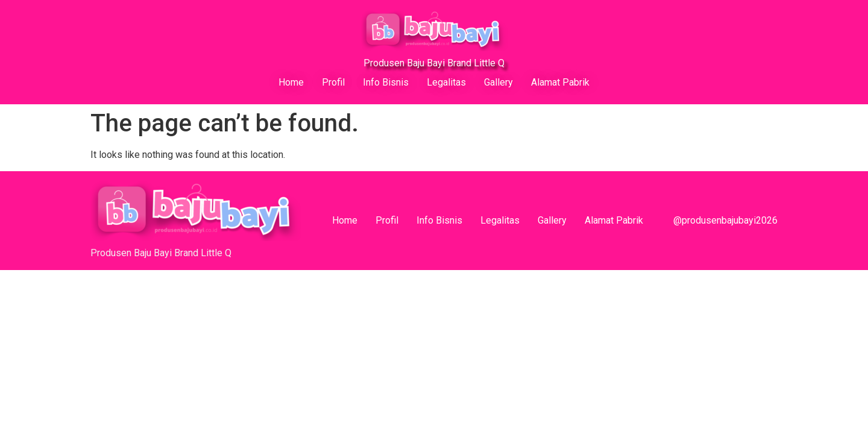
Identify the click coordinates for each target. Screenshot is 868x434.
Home (291, 82)
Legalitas (446, 82)
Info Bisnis (386, 82)
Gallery (498, 82)
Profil (333, 82)
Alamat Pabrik (560, 82)
